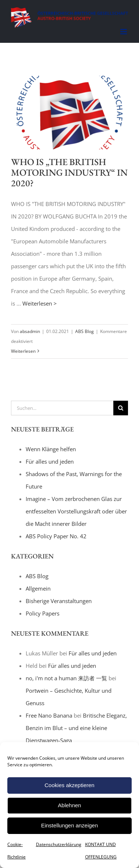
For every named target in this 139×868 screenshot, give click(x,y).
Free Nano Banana (49, 715)
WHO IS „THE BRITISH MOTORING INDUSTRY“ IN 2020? (69, 172)
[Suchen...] (62, 408)
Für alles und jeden (50, 461)
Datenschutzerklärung (59, 844)
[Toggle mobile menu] (124, 32)
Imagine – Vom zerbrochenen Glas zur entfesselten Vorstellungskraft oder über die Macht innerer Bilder (76, 511)
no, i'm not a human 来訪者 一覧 (66, 678)
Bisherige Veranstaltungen (59, 601)
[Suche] (121, 408)
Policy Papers (43, 613)
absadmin (30, 331)
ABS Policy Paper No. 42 (56, 536)
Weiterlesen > (40, 303)
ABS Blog (85, 331)
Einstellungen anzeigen (69, 825)
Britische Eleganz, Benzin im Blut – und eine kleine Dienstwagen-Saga (76, 728)
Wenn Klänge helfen (51, 449)
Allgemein (38, 588)
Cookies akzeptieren (70, 785)
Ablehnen (69, 805)
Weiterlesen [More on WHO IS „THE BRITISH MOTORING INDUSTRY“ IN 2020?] (23, 351)
